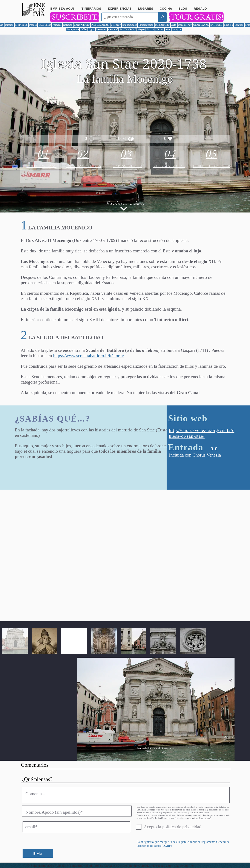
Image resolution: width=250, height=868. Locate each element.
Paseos (33, 25)
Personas (101, 29)
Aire (168, 29)
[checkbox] (149, 753)
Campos (239, 25)
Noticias (68, 25)
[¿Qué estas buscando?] (127, 17)
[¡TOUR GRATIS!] (196, 17)
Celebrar (116, 25)
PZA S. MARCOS (100, 25)
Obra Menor (185, 25)
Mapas (141, 29)
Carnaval (113, 29)
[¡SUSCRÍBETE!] (75, 17)
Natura (160, 29)
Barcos (150, 29)
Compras (177, 29)
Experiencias (146, 25)
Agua (92, 29)
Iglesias (9, 25)
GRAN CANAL (201, 25)
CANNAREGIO (82, 25)
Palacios (57, 25)
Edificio (228, 25)
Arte (174, 25)
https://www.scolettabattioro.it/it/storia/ (89, 356)
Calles (84, 29)
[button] (164, 753)
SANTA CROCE (128, 29)
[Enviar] (38, 853)
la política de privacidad (200, 818)
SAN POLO (216, 25)
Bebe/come (73, 29)
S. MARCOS (21, 25)
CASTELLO (45, 25)
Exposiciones (130, 25)
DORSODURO (162, 25)
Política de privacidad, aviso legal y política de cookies (156, 866)
